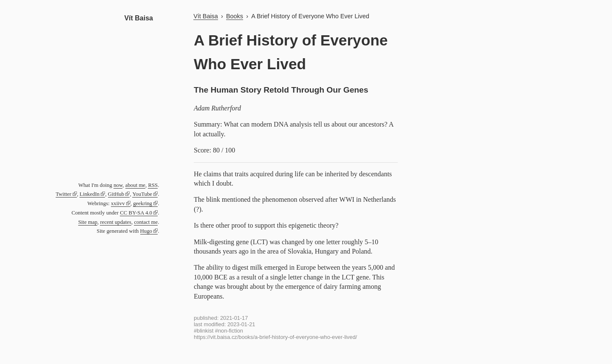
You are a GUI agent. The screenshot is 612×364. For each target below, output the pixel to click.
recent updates (116, 222)
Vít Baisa (139, 18)
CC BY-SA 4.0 (136, 213)
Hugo (146, 231)
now (118, 185)
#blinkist (204, 331)
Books (235, 16)
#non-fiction (229, 331)
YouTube (142, 194)
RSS (153, 185)
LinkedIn (89, 194)
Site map (88, 222)
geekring (143, 203)
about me (135, 185)
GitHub (116, 194)
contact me (146, 222)
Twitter (64, 194)
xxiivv (118, 203)
